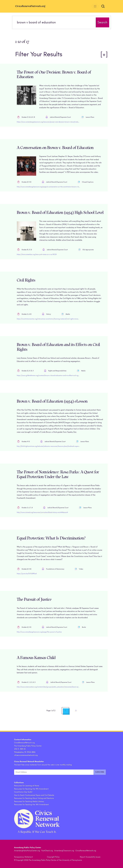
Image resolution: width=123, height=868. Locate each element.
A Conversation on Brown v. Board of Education (55, 148)
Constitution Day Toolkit (23, 792)
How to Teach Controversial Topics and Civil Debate (34, 795)
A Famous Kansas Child (36, 658)
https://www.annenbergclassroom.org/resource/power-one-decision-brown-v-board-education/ (50, 122)
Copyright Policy (53, 857)
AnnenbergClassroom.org (64, 851)
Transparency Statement (24, 857)
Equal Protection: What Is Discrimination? (51, 538)
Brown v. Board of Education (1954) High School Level (60, 213)
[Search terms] (55, 22)
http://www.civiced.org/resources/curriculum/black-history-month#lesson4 (42, 512)
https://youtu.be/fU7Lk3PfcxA (27, 574)
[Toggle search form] (103, 6)
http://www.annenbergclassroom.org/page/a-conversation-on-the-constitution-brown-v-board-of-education (54, 187)
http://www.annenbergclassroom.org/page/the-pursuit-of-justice (39, 632)
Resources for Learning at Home (27, 786)
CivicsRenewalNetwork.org (86, 851)
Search (102, 22)
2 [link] (76, 711)
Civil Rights (26, 280)
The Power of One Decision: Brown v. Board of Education (54, 75)
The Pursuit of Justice (34, 599)
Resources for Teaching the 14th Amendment (31, 805)
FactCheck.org (47, 851)
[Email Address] (54, 772)
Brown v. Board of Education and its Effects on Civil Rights (58, 347)
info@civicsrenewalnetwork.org (26, 755)
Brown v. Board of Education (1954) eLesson (52, 401)
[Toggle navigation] (95, 6)
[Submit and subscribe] (100, 772)
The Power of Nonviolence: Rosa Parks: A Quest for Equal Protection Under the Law (58, 474)
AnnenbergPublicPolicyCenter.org (27, 851)
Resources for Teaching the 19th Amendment (31, 789)
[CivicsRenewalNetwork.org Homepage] (35, 6)
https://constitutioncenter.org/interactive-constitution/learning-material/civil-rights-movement (49, 319)
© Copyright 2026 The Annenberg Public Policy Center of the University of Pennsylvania (48, 860)
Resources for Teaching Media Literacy (29, 801)
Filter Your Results (61, 54)
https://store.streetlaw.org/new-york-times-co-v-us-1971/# (37, 254)
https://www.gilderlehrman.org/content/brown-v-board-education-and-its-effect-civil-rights (49, 375)
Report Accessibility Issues (90, 857)
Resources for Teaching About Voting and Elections (34, 798)
